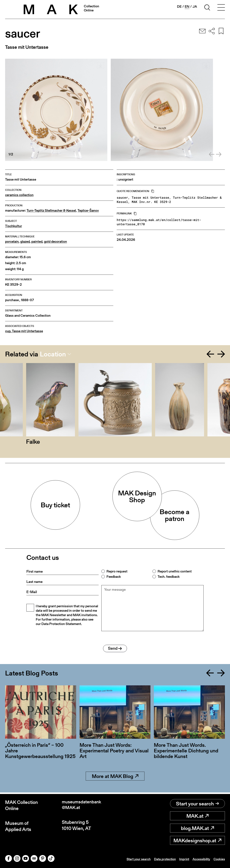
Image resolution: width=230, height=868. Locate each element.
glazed (25, 242)
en (187, 7)
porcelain (12, 242)
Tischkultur (14, 226)
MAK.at (197, 816)
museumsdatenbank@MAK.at (83, 805)
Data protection (161, 859)
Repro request (117, 571)
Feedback (114, 577)
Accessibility (200, 859)
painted (37, 242)
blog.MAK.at (197, 828)
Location (53, 354)
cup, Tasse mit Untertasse (24, 331)
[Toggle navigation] (221, 8)
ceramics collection (19, 195)
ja (195, 6)
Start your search (197, 804)
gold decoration (55, 242)
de (179, 6)
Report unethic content (175, 571)
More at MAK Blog (115, 778)
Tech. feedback (169, 577)
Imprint (181, 859)
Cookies (219, 859)
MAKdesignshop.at (197, 840)
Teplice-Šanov (88, 211)
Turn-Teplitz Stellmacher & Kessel (51, 211)
